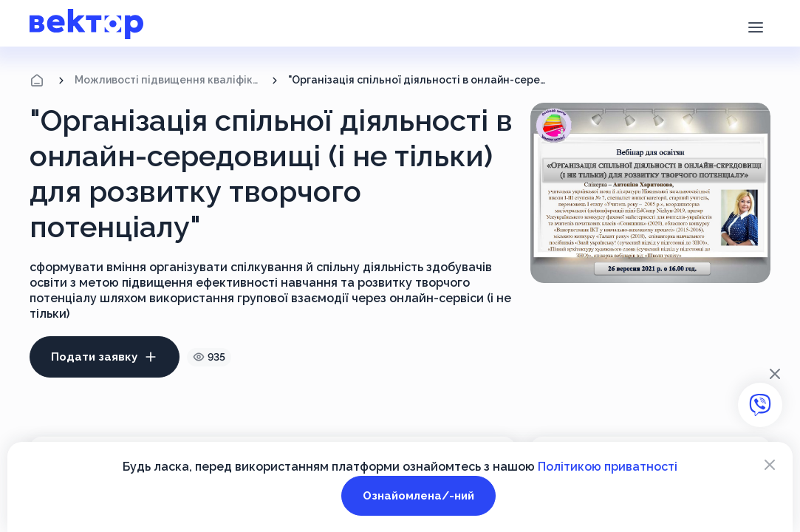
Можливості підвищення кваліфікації (168, 80)
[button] (755, 26)
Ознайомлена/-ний (418, 496)
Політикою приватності (608, 467)
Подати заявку (105, 357)
